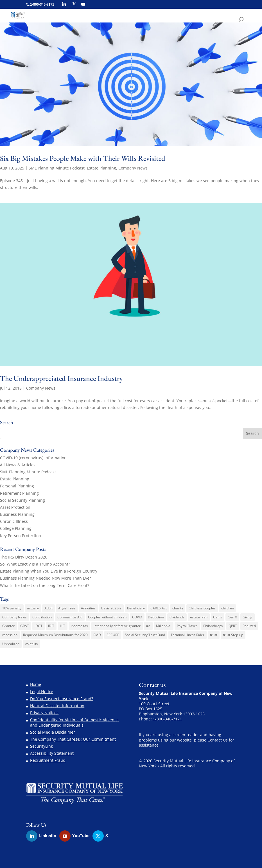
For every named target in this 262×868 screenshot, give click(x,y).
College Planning (16, 528)
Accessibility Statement (52, 753)
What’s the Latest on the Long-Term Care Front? (45, 585)
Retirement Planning (19, 493)
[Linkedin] (64, 4)
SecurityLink (41, 746)
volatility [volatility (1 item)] (31, 644)
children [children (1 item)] (228, 608)
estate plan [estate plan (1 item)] (199, 617)
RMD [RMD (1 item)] (97, 635)
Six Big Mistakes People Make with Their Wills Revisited (83, 158)
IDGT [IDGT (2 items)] (39, 626)
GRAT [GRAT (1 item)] (25, 626)
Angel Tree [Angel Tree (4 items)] (67, 608)
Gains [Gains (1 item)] (218, 617)
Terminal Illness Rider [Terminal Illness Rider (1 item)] (188, 635)
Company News (133, 168)
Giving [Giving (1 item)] (248, 617)
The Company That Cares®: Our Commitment (73, 739)
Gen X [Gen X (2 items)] (232, 617)
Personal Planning (17, 486)
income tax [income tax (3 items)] (79, 626)
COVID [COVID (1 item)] (137, 617)
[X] (74, 4)
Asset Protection (15, 507)
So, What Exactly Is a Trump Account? (35, 564)
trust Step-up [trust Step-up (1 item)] (233, 635)
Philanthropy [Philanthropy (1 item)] (213, 626)
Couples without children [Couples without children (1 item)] (107, 617)
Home (36, 684)
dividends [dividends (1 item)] (177, 617)
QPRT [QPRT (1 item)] (233, 626)
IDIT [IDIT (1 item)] (51, 626)
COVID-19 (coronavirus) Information (33, 458)
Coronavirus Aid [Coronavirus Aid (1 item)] (70, 617)
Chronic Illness (14, 521)
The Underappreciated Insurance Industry (61, 378)
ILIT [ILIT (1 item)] (63, 626)
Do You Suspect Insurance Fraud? (62, 699)
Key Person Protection (21, 536)
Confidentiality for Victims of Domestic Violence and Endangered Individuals (74, 722)
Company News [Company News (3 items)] (14, 617)
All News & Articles (18, 465)
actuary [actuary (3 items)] (33, 608)
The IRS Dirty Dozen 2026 (24, 557)
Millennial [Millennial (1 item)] (164, 626)
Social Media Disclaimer (53, 732)
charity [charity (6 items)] (178, 608)
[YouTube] (83, 4)
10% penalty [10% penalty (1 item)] (12, 608)
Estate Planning (101, 168)
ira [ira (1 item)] (148, 626)
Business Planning (17, 514)
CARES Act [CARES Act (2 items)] (159, 608)
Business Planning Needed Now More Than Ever (46, 578)
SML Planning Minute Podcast (57, 168)
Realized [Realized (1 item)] (249, 626)
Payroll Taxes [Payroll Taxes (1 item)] (187, 626)
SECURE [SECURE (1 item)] (113, 635)
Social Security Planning (22, 500)
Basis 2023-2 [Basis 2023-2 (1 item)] (111, 608)
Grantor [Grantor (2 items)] (8, 626)
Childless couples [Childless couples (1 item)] (202, 608)
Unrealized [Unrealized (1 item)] (11, 644)
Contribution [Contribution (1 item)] (42, 617)
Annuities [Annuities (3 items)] (88, 608)
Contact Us (218, 740)
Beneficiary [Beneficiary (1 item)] (136, 608)
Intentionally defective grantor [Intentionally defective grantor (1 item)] (117, 626)
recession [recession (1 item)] (10, 635)
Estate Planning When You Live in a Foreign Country (49, 571)
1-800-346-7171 (167, 719)
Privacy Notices (44, 713)
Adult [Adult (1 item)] (48, 608)
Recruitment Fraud (48, 760)
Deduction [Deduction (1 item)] (156, 617)
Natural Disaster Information (57, 706)
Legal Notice (42, 692)
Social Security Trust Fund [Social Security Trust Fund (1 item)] (145, 635)
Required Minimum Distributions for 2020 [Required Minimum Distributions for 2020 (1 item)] (55, 635)
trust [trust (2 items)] (214, 635)
